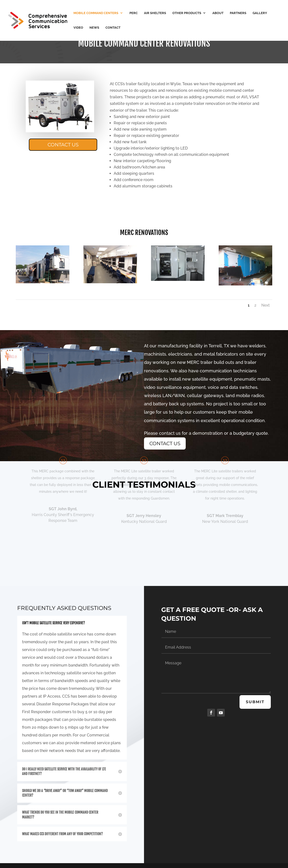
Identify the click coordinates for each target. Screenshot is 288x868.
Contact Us (63, 145)
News (94, 28)
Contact (113, 28)
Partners (238, 13)
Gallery (260, 13)
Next (266, 305)
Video (78, 28)
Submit (255, 702)
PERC (134, 13)
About (218, 13)
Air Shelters (155, 13)
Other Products (187, 13)
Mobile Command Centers (96, 13)
